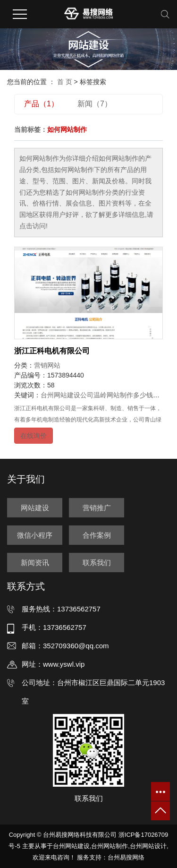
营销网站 (47, 365)
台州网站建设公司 (67, 395)
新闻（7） (95, 104)
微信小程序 (35, 535)
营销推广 (97, 508)
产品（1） (41, 104)
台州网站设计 (148, 846)
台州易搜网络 (126, 857)
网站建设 (35, 508)
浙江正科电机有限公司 (52, 351)
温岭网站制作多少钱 (123, 395)
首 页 (65, 82)
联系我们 (97, 563)
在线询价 (34, 436)
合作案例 (97, 535)
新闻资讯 (35, 563)
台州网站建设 (71, 846)
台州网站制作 (110, 846)
